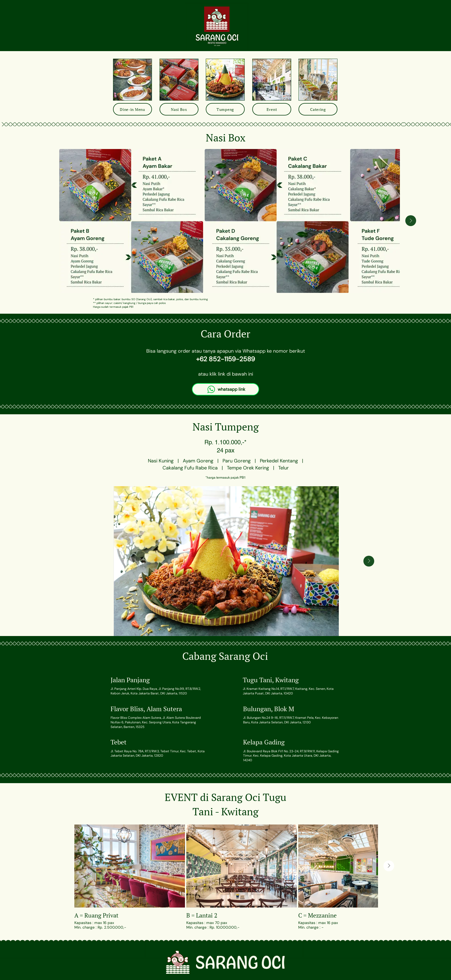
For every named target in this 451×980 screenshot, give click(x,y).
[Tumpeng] (225, 109)
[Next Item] (411, 221)
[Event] (272, 109)
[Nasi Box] (179, 109)
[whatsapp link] (225, 389)
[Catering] (318, 109)
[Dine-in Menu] (132, 109)
